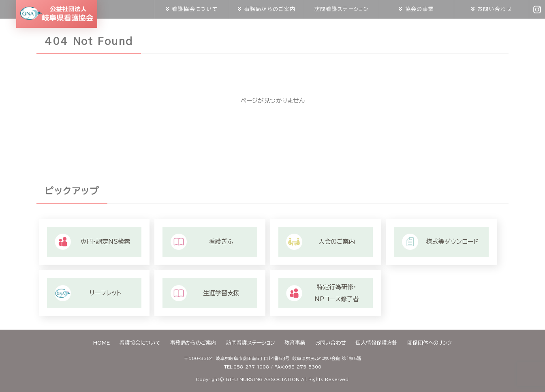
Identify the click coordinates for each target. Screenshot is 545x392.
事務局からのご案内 (270, 9)
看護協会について (195, 9)
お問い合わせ (495, 9)
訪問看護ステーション (342, 9)
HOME (102, 343)
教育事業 (295, 343)
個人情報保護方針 (376, 343)
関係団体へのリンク (430, 343)
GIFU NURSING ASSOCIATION (263, 379)
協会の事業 (420, 9)
